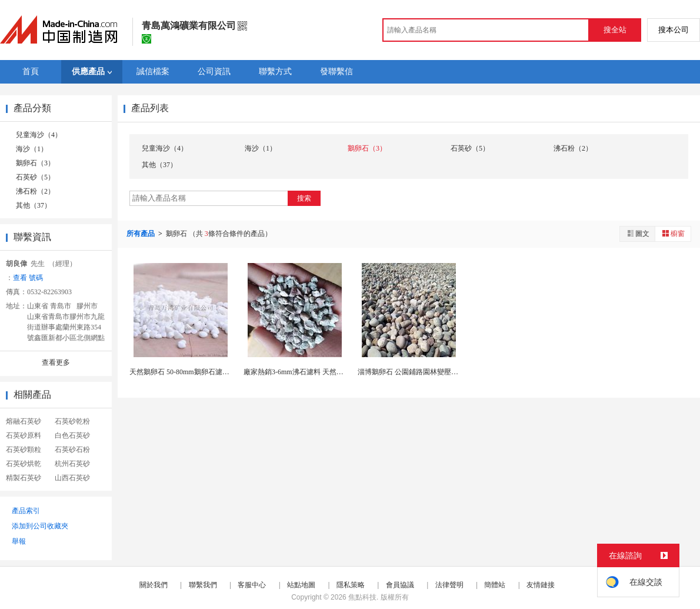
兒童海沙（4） (39, 135)
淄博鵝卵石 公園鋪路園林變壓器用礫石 (419, 372)
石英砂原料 (24, 435)
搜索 (304, 198)
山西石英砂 (72, 478)
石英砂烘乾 (24, 464)
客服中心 (252, 585)
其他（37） (34, 205)
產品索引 (26, 511)
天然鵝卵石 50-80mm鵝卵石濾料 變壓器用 (194, 372)
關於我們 (154, 585)
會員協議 (400, 585)
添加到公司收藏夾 (40, 526)
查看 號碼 (28, 278)
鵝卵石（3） (35, 163)
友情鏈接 (541, 585)
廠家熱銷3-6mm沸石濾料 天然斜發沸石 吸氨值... (318, 372)
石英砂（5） (35, 177)
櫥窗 (673, 233)
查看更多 (56, 362)
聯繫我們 (203, 585)
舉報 (19, 541)
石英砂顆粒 (24, 450)
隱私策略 (351, 585)
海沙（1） (32, 149)
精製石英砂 (24, 478)
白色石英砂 (72, 435)
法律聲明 (449, 585)
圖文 (638, 233)
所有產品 (141, 234)
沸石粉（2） (35, 191)
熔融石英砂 (24, 421)
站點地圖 (301, 585)
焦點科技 (362, 597)
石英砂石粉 (72, 450)
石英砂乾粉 (72, 421)
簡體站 (495, 585)
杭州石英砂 (72, 464)
